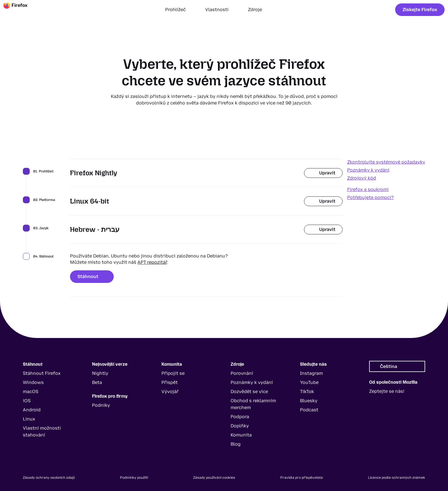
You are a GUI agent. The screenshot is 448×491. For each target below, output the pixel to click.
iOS (27, 401)
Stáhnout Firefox (42, 373)
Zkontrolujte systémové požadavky (386, 162)
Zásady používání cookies (214, 478)
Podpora (240, 417)
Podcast (309, 410)
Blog (236, 444)
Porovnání (242, 373)
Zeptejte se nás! (387, 391)
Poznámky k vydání (368, 170)
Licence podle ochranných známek (397, 478)
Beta (97, 382)
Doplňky (240, 426)
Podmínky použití (134, 478)
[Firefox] (21, 10)
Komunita (241, 435)
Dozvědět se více (249, 392)
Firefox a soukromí (368, 189)
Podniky (101, 405)
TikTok (307, 392)
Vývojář (170, 392)
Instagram (311, 373)
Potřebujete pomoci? (370, 197)
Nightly (100, 373)
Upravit (323, 173)
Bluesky (309, 401)
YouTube (309, 382)
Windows (33, 382)
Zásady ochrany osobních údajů (49, 478)
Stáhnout (92, 276)
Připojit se (173, 373)
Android (32, 410)
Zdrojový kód (362, 178)
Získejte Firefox (420, 10)
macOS (31, 392)
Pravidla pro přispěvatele (302, 478)
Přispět (170, 382)
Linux (29, 419)
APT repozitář (152, 262)
